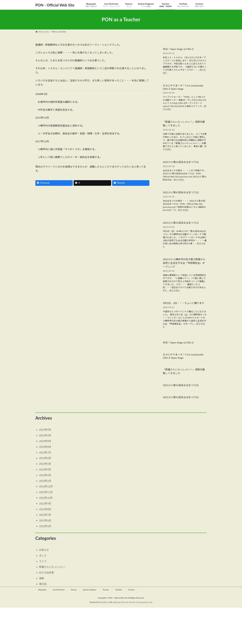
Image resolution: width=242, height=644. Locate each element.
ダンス (43, 555)
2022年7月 (45, 515)
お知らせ (44, 550)
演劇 (42, 578)
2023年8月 (45, 447)
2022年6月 (45, 520)
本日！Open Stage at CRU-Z (178, 49)
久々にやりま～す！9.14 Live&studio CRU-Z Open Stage (183, 87)
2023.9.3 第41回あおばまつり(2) (181, 192)
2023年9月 (45, 441)
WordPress (104, 602)
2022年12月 (46, 486)
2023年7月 (45, 452)
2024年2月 (45, 435)
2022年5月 (45, 526)
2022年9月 (45, 503)
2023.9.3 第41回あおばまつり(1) (181, 223)
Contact (131, 590)
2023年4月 (45, 469)
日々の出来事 (46, 572)
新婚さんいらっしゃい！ (53, 567)
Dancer (74, 590)
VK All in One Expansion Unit (141, 602)
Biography (42, 590)
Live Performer (59, 590)
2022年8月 (45, 509)
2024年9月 (45, 430)
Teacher (106, 590)
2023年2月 (45, 475)
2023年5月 (45, 464)
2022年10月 (46, 498)
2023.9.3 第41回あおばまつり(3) (181, 162)
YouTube (119, 590)
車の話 (43, 584)
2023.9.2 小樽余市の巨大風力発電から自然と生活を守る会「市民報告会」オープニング (184, 263)
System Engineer (90, 590)
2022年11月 (46, 492)
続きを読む (179, 180)
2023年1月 (45, 481)
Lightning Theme (120, 602)
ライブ (43, 561)
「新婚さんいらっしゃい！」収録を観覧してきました (184, 124)
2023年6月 (45, 458)
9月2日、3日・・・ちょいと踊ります (184, 303)
